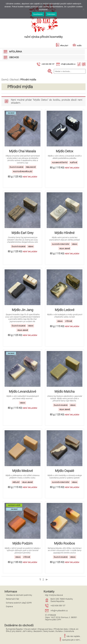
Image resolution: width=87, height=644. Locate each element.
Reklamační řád (12, 599)
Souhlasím (38, 14)
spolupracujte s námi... (70, 640)
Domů (5, 80)
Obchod (14, 80)
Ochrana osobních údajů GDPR (19, 603)
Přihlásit (62, 46)
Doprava (9, 606)
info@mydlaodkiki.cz (68, 64)
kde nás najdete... (72, 636)
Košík (77, 46)
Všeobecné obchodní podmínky (19, 595)
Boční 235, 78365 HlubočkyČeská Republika (62, 600)
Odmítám (51, 14)
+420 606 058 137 (48, 64)
